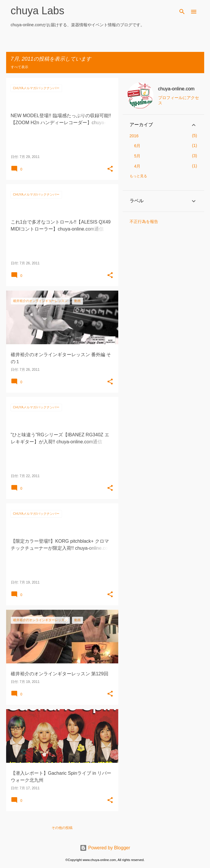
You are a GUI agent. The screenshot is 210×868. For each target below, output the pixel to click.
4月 (137, 166)
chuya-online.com (176, 89)
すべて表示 (20, 67)
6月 (137, 146)
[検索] (182, 12)
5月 (137, 156)
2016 (134, 136)
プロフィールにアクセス (179, 100)
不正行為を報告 (144, 222)
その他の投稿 (62, 828)
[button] (110, 169)
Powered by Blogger (105, 848)
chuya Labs (38, 11)
